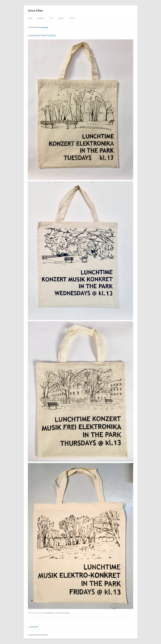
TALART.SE (72, 18)
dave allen (44, 27)
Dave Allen (35, 11)
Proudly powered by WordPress (38, 635)
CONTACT (61, 18)
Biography (41, 18)
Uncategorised (49, 613)
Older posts (33, 627)
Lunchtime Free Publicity (42, 35)
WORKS (30, 18)
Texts (51, 18)
